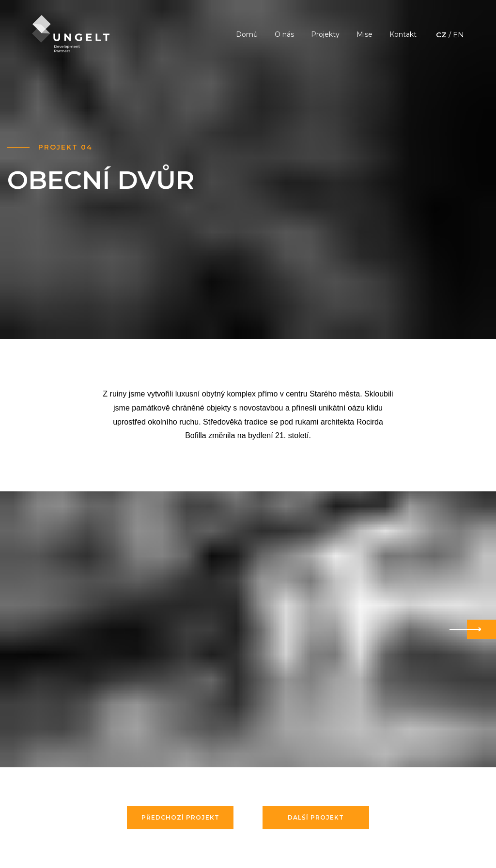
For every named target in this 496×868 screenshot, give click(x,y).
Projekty (325, 34)
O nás (284, 34)
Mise (364, 34)
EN (458, 35)
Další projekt (316, 817)
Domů (247, 34)
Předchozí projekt (180, 817)
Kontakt (403, 34)
